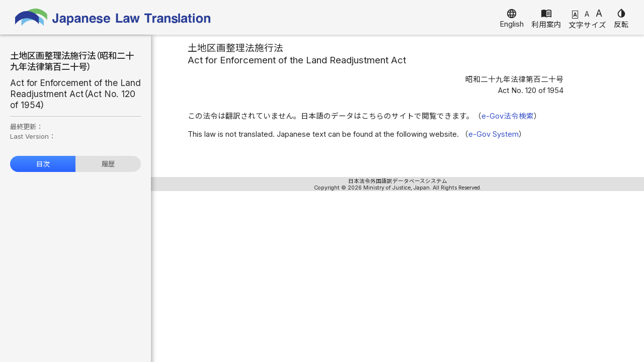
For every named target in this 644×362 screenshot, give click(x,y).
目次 (43, 164)
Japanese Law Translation (113, 17)
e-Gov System (494, 134)
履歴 (108, 164)
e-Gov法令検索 (508, 116)
